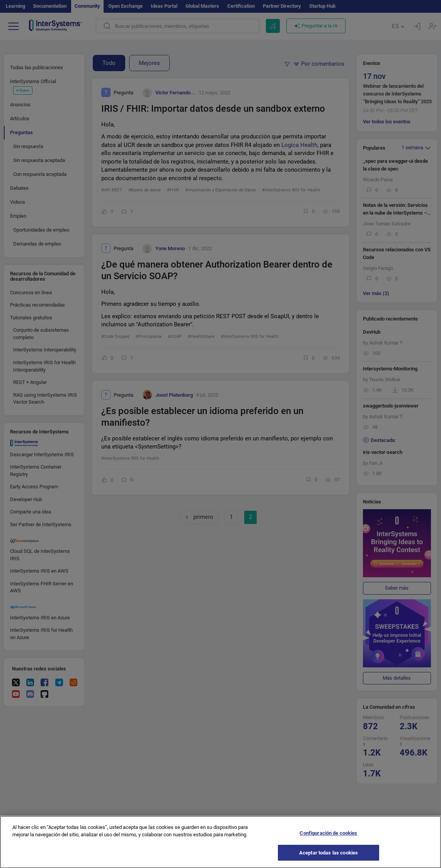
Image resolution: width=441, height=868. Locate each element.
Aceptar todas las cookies (329, 859)
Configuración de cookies (328, 839)
